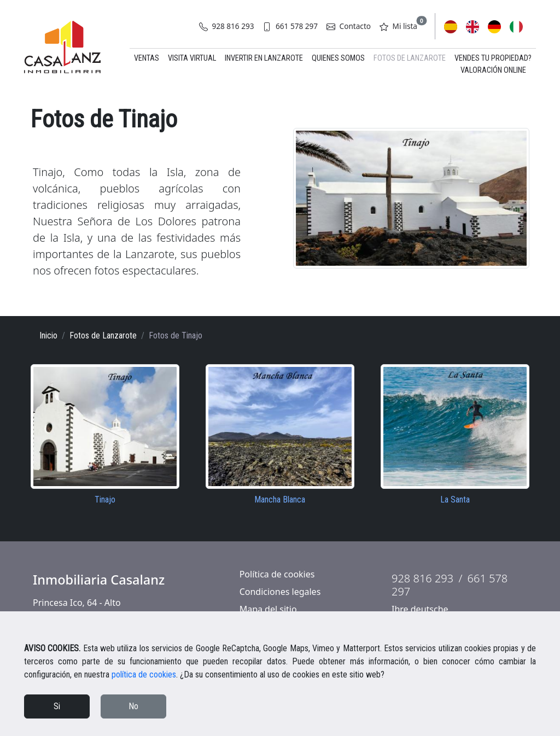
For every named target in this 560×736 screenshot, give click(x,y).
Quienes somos (338, 58)
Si (57, 706)
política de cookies (144, 674)
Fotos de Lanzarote (410, 58)
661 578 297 (290, 26)
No (133, 706)
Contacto (349, 26)
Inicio (48, 335)
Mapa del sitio (268, 609)
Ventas (147, 58)
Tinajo (105, 500)
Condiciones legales (280, 592)
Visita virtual (192, 58)
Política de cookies (277, 574)
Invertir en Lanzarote (264, 58)
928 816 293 (227, 26)
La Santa (455, 500)
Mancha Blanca (280, 500)
